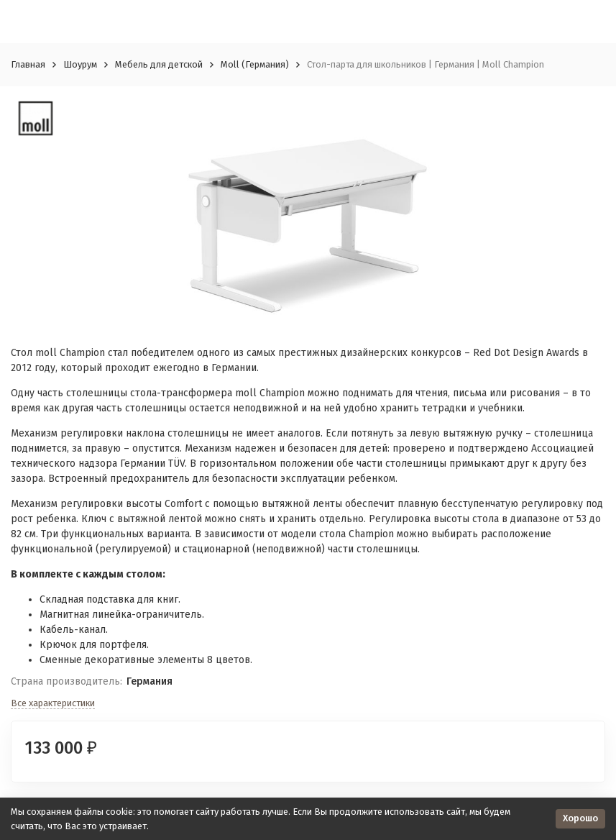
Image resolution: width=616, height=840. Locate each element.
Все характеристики (53, 703)
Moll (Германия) (255, 64)
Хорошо (580, 818)
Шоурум (80, 64)
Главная (28, 64)
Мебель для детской (159, 64)
